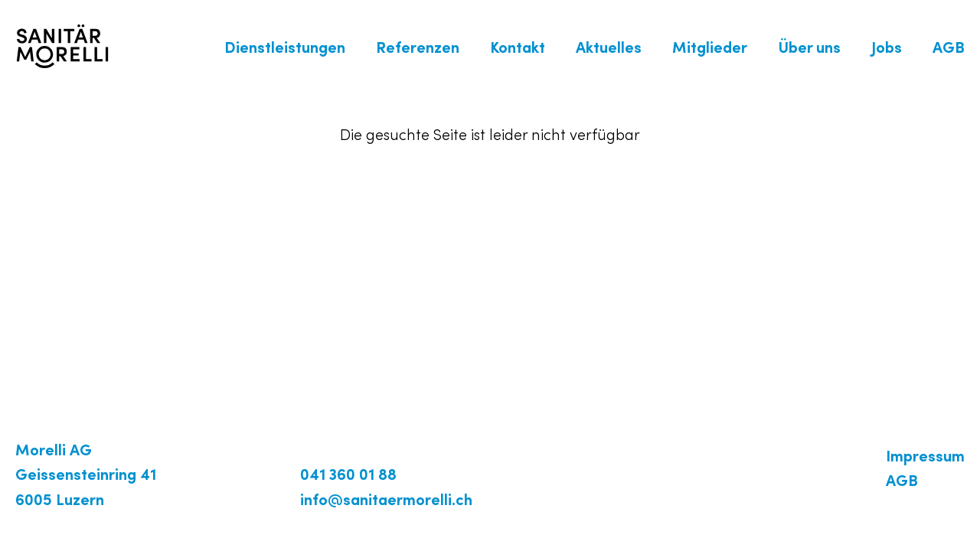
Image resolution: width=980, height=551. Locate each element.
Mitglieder (710, 49)
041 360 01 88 (348, 476)
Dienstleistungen (285, 49)
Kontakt (518, 49)
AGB (949, 49)
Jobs (887, 49)
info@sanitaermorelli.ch (386, 502)
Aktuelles (609, 49)
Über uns (809, 49)
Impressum (925, 458)
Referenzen (418, 49)
